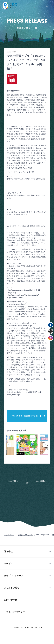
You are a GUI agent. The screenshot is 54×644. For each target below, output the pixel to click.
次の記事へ (41, 481)
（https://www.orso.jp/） (35, 357)
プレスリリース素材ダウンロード (27, 416)
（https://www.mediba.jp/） (17, 304)
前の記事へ (13, 481)
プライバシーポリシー (15, 612)
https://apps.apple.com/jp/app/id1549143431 (24, 290)
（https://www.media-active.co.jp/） (20, 326)
